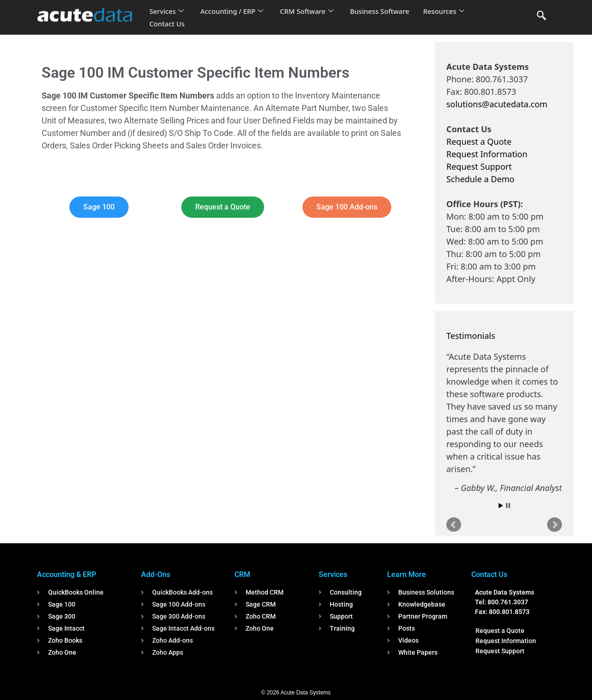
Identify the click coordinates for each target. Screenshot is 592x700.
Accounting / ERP (233, 11)
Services (167, 11)
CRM (242, 574)
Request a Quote (479, 141)
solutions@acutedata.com (497, 104)
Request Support (479, 166)
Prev (454, 525)
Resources (448, 11)
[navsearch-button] (542, 16)
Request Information (487, 154)
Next (555, 525)
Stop (508, 506)
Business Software (383, 11)
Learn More (407, 574)
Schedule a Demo (480, 179)
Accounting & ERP (67, 574)
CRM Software (309, 11)
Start (501, 506)
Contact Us (167, 24)
